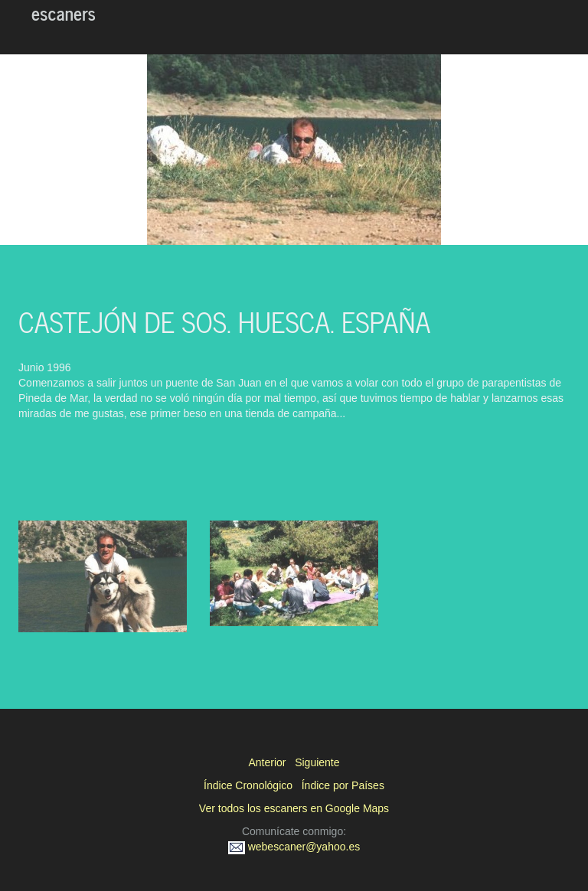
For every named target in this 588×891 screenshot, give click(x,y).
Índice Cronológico (248, 785)
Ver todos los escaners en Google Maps (294, 808)
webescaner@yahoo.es (294, 847)
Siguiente (317, 762)
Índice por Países (343, 785)
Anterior (267, 762)
